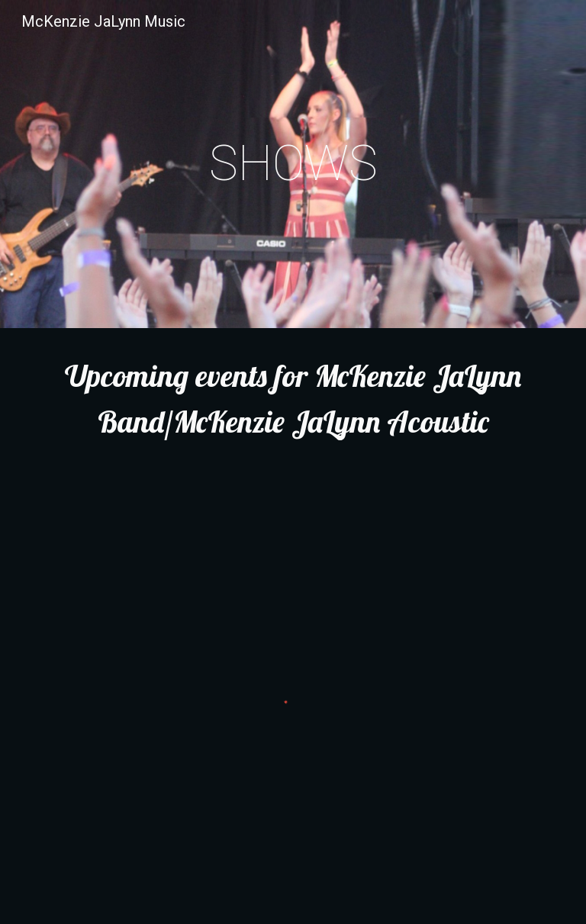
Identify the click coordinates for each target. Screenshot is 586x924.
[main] (293, 164)
